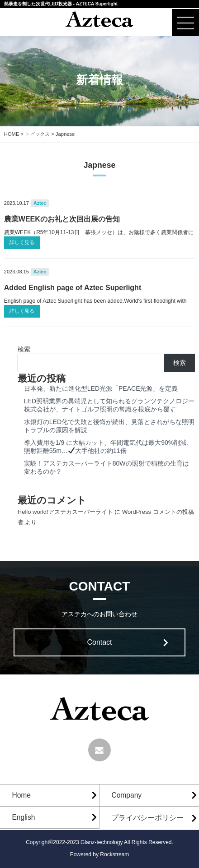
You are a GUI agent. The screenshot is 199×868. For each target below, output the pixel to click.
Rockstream (114, 854)
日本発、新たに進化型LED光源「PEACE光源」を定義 (101, 388)
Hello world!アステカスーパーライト (65, 512)
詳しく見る (22, 242)
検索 (24, 349)
